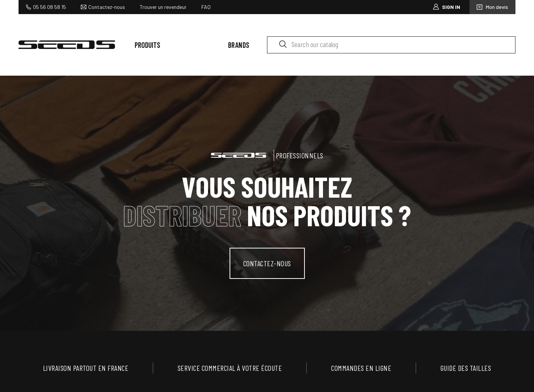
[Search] (391, 45)
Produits (147, 45)
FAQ (206, 7)
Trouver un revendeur (163, 7)
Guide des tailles (466, 368)
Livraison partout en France (86, 368)
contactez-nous (267, 263)
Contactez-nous (107, 7)
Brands (239, 45)
